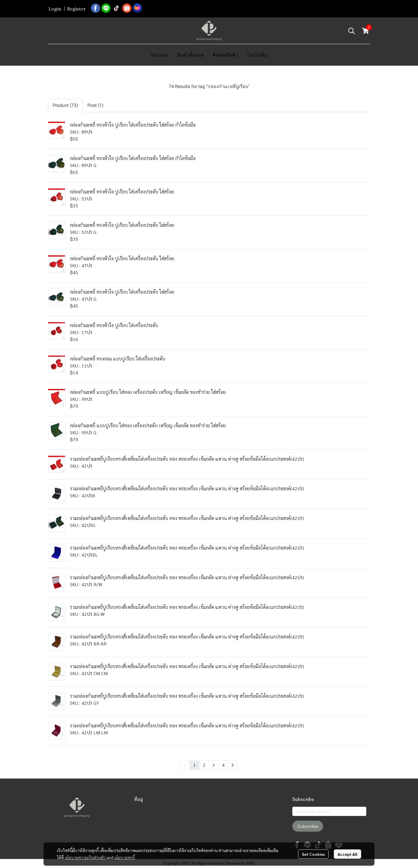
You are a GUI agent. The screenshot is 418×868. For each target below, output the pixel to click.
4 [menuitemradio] (223, 765)
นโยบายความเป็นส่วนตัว (85, 857)
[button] (352, 31)
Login (55, 9)
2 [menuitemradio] (204, 765)
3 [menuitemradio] (214, 765)
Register (76, 9)
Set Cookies (313, 854)
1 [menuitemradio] (194, 765)
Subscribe (308, 826)
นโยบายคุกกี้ (125, 857)
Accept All (347, 854)
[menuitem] (233, 765)
